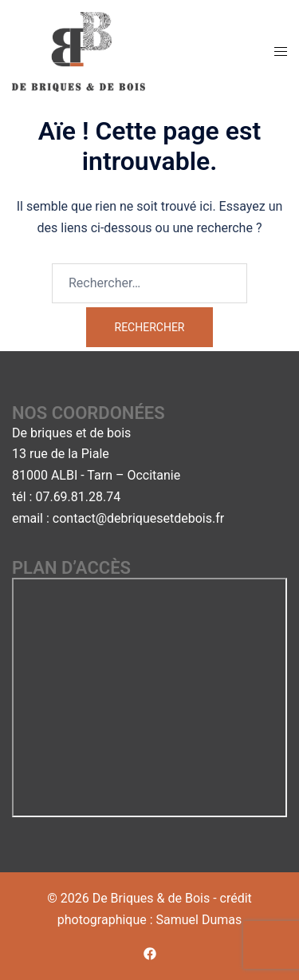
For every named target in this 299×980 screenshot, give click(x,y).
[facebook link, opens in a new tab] (150, 953)
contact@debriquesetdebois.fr (138, 518)
